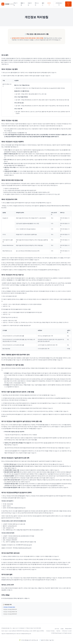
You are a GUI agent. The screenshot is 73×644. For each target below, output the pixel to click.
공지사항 (57, 629)
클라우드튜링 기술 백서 (48, 640)
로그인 (68, 4)
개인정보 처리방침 (50, 631)
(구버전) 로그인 (59, 4)
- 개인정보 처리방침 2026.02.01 (10, 609)
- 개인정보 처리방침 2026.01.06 (10, 612)
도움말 (62, 629)
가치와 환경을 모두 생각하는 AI (29, 640)
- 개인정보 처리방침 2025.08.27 (10, 614)
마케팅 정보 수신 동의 (67, 631)
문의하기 (49, 4)
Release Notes (68, 629)
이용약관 (58, 631)
